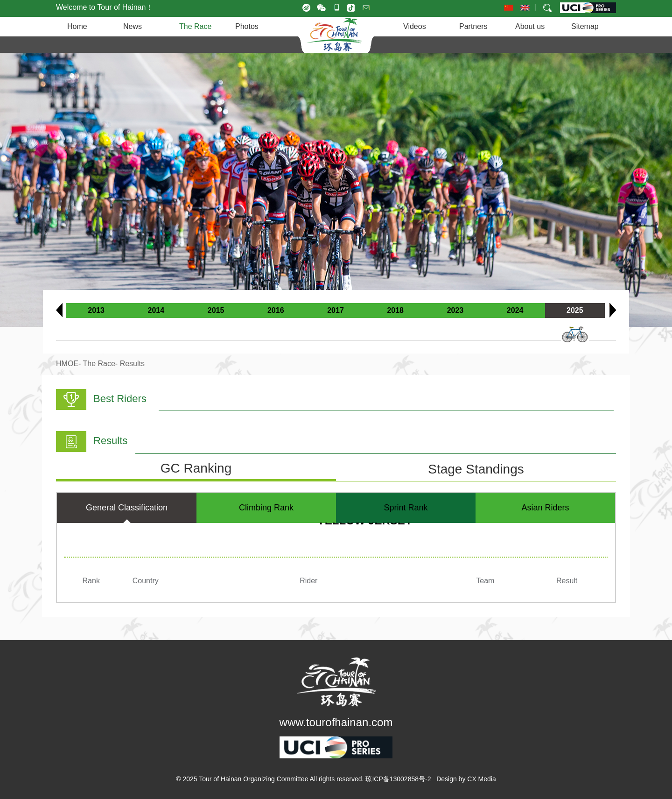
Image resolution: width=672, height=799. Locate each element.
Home (77, 26)
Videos (415, 26)
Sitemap (585, 26)
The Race (195, 26)
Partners (473, 26)
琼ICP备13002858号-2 (398, 779)
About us (530, 26)
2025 (575, 310)
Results (132, 364)
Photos (247, 26)
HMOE (67, 364)
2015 (216, 310)
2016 (276, 310)
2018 (395, 310)
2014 (156, 310)
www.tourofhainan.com (336, 722)
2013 (96, 310)
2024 (515, 310)
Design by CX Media (466, 779)
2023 (455, 310)
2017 (336, 310)
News (133, 26)
